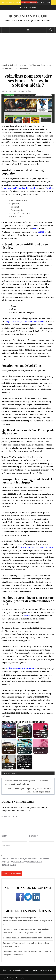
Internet (15, 773)
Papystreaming (17, 210)
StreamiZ (15, 207)
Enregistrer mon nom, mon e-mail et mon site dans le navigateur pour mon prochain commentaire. (25, 862)
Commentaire (9, 817)
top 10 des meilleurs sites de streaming (20, 188)
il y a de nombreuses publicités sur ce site (36, 547)
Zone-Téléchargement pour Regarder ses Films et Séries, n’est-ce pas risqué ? (30, 790)
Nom (4, 836)
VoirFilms (50, 188)
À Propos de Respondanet (13, 970)
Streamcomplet (17, 216)
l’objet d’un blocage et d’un (24, 322)
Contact (28, 970)
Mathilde (28, 91)
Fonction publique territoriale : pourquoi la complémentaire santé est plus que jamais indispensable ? (28, 921)
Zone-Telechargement (21, 213)
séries (36, 229)
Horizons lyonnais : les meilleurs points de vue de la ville (28, 938)
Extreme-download (19, 200)
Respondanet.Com (28, 16)
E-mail (33, 836)
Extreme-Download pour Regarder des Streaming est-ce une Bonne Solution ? (26, 782)
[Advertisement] (28, 48)
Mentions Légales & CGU (43, 970)
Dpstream (15, 204)
